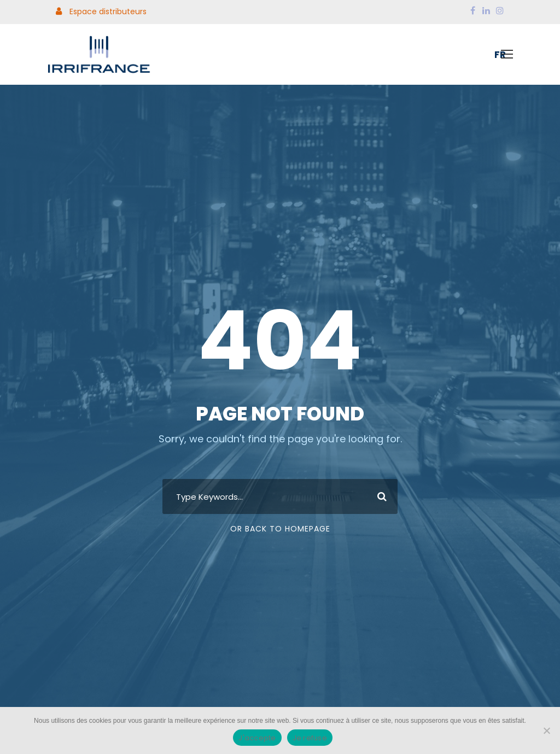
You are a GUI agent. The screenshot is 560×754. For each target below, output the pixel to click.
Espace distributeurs (101, 11)
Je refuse (310, 738)
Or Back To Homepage (280, 529)
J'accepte (257, 738)
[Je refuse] (546, 730)
